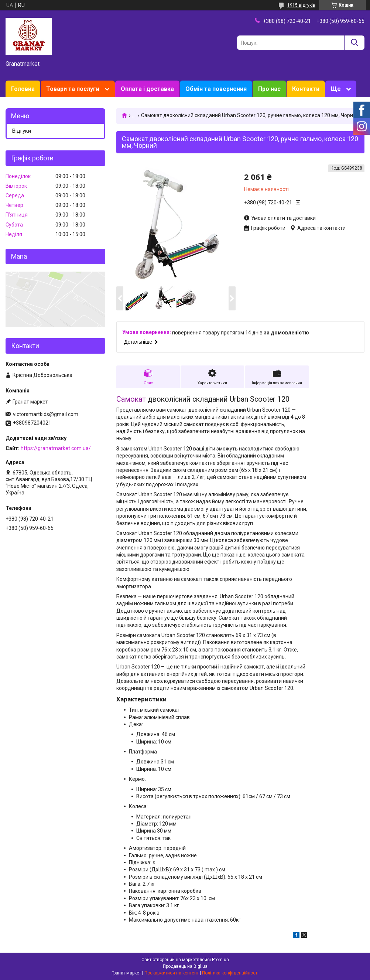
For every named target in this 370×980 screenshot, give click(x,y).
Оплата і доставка (147, 89)
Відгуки (22, 131)
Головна (23, 89)
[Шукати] (354, 43)
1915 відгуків (301, 5)
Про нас (269, 89)
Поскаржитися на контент (172, 973)
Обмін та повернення (216, 89)
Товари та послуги (73, 89)
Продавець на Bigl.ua (185, 966)
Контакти (306, 89)
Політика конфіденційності (230, 973)
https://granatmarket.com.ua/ (56, 448)
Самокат (131, 399)
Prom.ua (220, 960)
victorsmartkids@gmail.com (46, 414)
